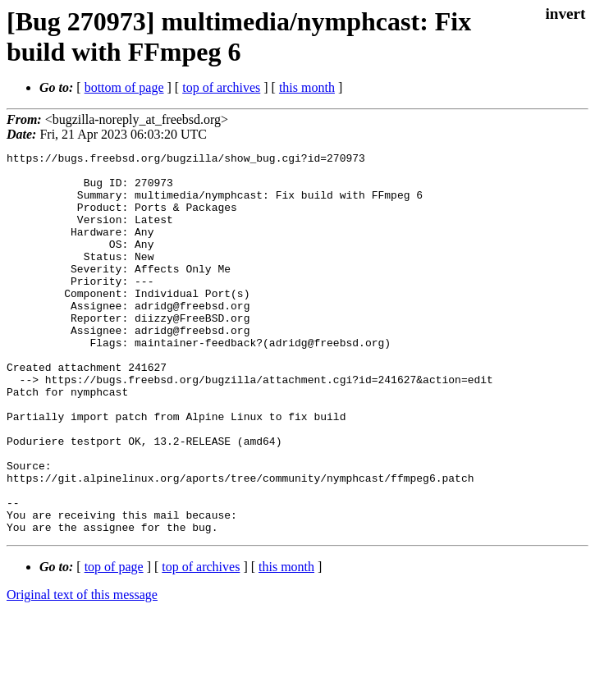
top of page (114, 643)
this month (307, 87)
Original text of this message (82, 671)
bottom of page (124, 87)
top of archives (221, 87)
